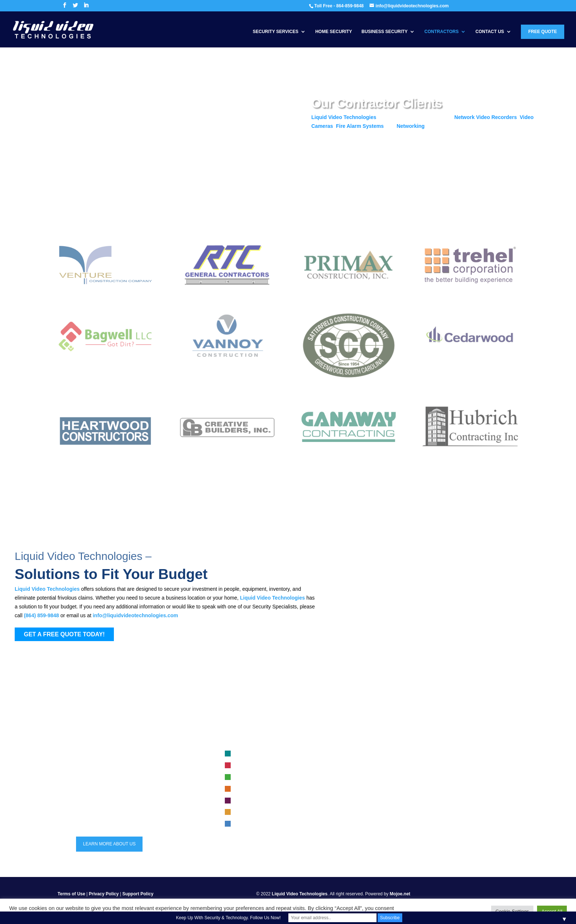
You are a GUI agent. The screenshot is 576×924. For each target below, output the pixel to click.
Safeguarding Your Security (413, 777)
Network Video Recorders (486, 117)
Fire (240, 766)
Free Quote (543, 32)
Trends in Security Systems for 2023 (422, 789)
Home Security (334, 32)
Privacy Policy (104, 894)
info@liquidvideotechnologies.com (135, 615)
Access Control (251, 789)
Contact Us (490, 32)
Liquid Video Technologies (344, 117)
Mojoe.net (400, 894)
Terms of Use (71, 894)
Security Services (276, 32)
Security (244, 801)
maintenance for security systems (420, 801)
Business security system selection (421, 754)
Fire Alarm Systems (360, 126)
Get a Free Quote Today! (352, 154)
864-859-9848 (99, 794)
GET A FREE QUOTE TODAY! (64, 634)
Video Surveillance (254, 754)
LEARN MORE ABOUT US (109, 844)
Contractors (441, 32)
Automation (247, 812)
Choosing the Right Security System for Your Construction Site (448, 766)
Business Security (384, 32)
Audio (242, 824)
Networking (411, 126)
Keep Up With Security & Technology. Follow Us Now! (228, 918)
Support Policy (138, 894)
